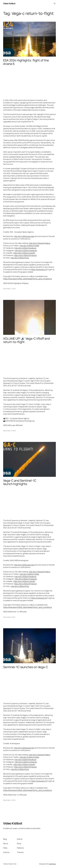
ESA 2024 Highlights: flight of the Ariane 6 (26, 62)
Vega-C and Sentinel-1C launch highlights (20, 482)
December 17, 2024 (9, 289)
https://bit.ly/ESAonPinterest (25, 255)
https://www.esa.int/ (39, 269)
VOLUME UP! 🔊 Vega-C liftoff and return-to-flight (26, 340)
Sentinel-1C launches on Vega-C (26, 667)
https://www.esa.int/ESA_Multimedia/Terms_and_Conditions (28, 279)
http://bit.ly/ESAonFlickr (20, 258)
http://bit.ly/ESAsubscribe (24, 236)
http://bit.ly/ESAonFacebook (25, 248)
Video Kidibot (9, 3)
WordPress (52, 864)
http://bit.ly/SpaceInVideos (40, 243)
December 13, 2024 (9, 431)
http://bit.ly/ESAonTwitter (29, 246)
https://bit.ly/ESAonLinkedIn (24, 253)
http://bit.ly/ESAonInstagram (26, 251)
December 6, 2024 (9, 800)
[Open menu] (55, 3)
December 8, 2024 (9, 617)
